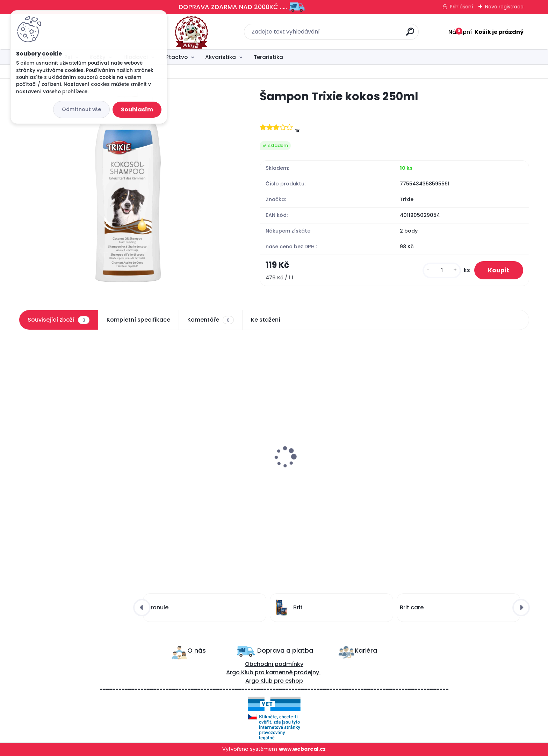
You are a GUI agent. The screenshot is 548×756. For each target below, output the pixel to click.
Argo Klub (240, 672)
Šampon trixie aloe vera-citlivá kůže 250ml (331, 470)
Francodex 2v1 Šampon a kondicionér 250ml (204, 470)
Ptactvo (177, 57)
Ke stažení (266, 320)
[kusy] (441, 270)
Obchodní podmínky (274, 664)
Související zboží (58, 320)
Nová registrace (504, 7)
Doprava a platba (284, 650)
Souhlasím (137, 109)
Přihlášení (461, 7)
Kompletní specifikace (138, 320)
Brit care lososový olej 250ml (63, 467)
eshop (293, 681)
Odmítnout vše (81, 109)
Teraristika (268, 57)
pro (279, 681)
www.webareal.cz (302, 749)
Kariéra (366, 650)
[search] (351, 34)
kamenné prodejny (292, 672)
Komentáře (211, 320)
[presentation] (24, 440)
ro (262, 672)
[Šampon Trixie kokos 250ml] (128, 187)
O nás (197, 650)
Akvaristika (221, 57)
